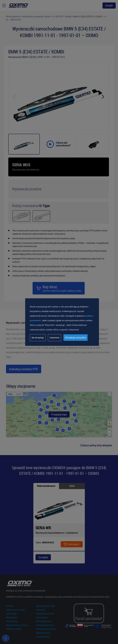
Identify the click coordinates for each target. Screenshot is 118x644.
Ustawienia (54, 338)
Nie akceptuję (38, 338)
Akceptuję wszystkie (76, 338)
